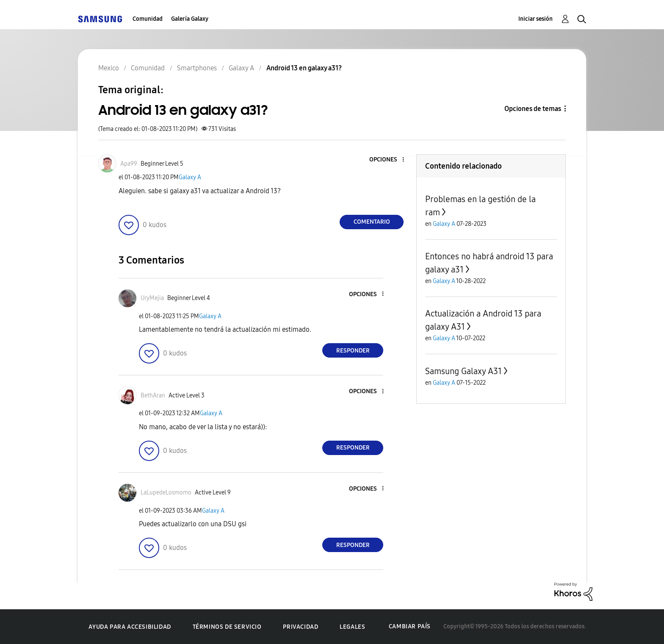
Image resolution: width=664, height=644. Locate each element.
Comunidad (148, 19)
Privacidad (300, 627)
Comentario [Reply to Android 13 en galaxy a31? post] (372, 222)
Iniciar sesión (535, 19)
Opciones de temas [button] (533, 109)
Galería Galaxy (190, 19)
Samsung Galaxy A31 (463, 371)
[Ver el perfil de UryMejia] (152, 298)
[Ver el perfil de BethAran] (153, 396)
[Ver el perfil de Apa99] (129, 164)
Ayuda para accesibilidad (130, 627)
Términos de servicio (227, 627)
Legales (352, 627)
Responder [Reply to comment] (353, 351)
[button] (389, 160)
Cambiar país (410, 626)
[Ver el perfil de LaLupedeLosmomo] (166, 493)
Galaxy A (190, 177)
